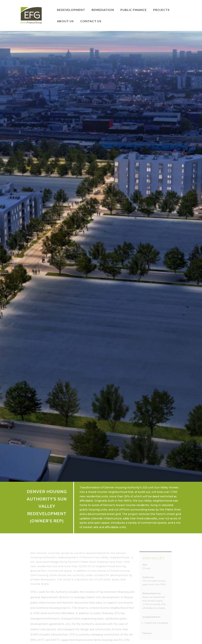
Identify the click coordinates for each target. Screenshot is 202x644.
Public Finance (134, 10)
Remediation (103, 10)
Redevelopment (71, 10)
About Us (65, 21)
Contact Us (91, 21)
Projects (161, 10)
